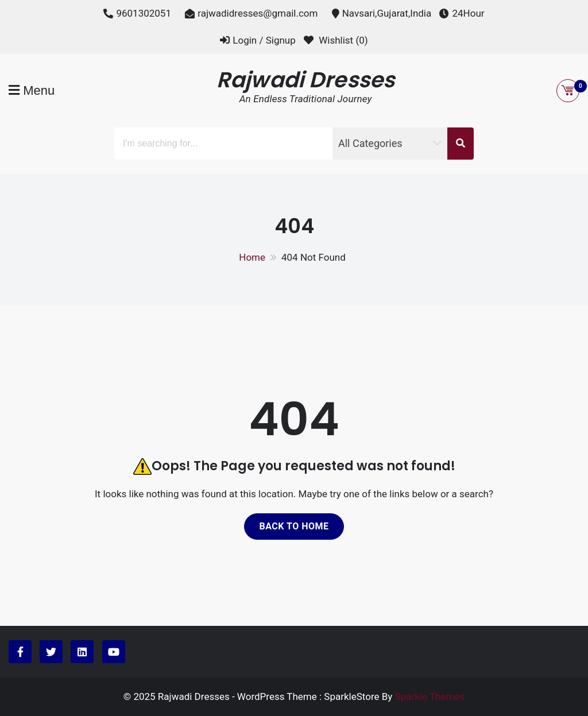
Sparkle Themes (430, 696)
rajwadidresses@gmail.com (258, 13)
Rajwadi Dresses (305, 80)
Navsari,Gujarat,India (387, 13)
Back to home (294, 526)
